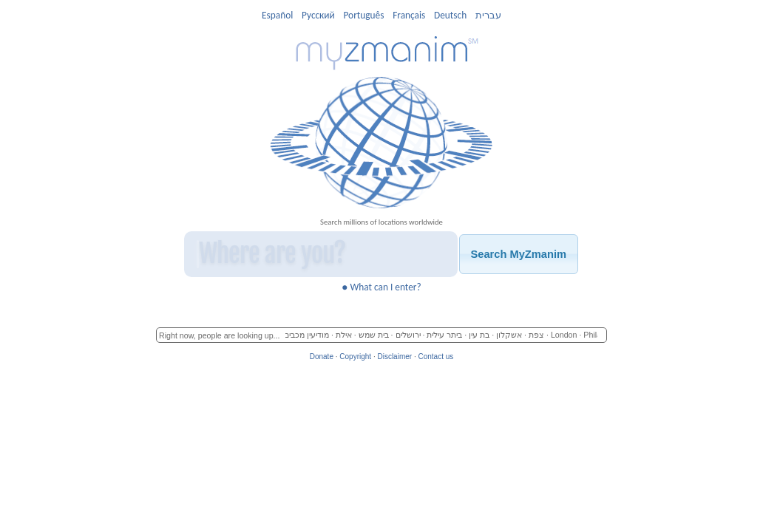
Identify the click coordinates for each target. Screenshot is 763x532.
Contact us (435, 357)
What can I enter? (381, 287)
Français (409, 15)
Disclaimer (394, 357)
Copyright (355, 357)
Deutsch (450, 15)
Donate (322, 357)
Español (277, 15)
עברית (488, 15)
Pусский (318, 15)
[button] (519, 254)
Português (363, 15)
